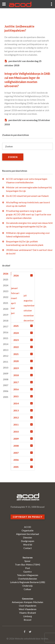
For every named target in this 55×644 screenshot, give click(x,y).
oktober (28, 310)
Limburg (28, 616)
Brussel (27, 620)
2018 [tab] (6, 321)
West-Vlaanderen (28, 609)
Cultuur (27, 589)
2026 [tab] (6, 274)
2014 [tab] (6, 344)
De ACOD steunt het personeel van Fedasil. (27, 196)
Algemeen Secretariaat (28, 534)
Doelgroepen (28, 541)
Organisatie (27, 530)
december (29, 320)
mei (13, 308)
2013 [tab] (6, 350)
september (29, 305)
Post (28, 568)
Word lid (28, 544)
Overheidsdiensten (27, 579)
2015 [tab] (6, 338)
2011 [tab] (6, 362)
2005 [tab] (6, 397)
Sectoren (28, 557)
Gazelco (27, 572)
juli (25, 295)
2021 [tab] (6, 303)
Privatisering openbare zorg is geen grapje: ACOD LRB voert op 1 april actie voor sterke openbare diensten (29, 214)
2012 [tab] (6, 356)
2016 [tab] (6, 332)
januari (14, 288)
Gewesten (28, 599)
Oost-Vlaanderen (28, 606)
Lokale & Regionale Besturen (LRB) (28, 582)
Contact (28, 548)
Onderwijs (27, 586)
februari (15, 293)
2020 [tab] (6, 309)
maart (14, 298)
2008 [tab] (6, 379)
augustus (28, 300)
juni (13, 313)
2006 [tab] (6, 391)
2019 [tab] (6, 315)
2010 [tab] (6, 368)
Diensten (27, 537)
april (13, 303)
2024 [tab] (6, 285)
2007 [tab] (6, 385)
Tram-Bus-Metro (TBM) (27, 564)
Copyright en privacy (28, 517)
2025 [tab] (6, 279)
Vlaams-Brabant (28, 613)
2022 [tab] (6, 297)
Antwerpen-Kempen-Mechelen (27, 602)
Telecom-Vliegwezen (28, 575)
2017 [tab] (6, 326)
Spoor (27, 561)
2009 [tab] (6, 373)
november (29, 315)
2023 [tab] (6, 291)
